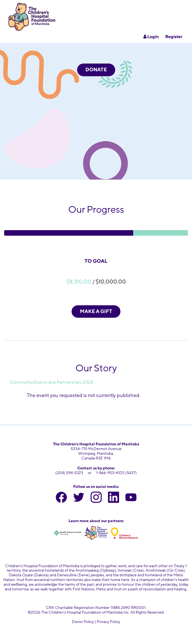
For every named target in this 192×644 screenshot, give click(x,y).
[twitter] (79, 499)
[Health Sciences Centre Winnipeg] (68, 533)
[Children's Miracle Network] (125, 533)
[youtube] (131, 499)
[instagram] (96, 499)
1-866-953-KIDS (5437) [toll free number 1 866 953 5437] (116, 473)
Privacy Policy (108, 622)
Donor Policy (83, 622)
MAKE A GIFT (96, 311)
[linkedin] (114, 499)
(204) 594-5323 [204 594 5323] (69, 473)
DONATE (96, 70)
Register (174, 37)
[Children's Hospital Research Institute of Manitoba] (96, 533)
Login (151, 37)
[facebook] (61, 499)
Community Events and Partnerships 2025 (52, 382)
